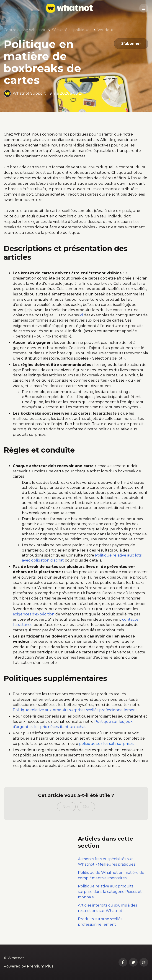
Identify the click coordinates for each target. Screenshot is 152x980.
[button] (144, 8)
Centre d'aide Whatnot (25, 30)
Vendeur (106, 30)
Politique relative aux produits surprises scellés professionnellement (75, 710)
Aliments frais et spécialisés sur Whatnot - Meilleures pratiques (107, 862)
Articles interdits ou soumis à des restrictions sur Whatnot (107, 908)
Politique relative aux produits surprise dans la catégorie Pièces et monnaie (110, 892)
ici (81, 315)
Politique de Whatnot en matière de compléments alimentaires (111, 875)
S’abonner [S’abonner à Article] (131, 44)
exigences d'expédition (34, 614)
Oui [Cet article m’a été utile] (86, 807)
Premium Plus (40, 966)
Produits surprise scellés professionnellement (100, 922)
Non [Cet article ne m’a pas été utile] (66, 807)
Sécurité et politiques (72, 30)
